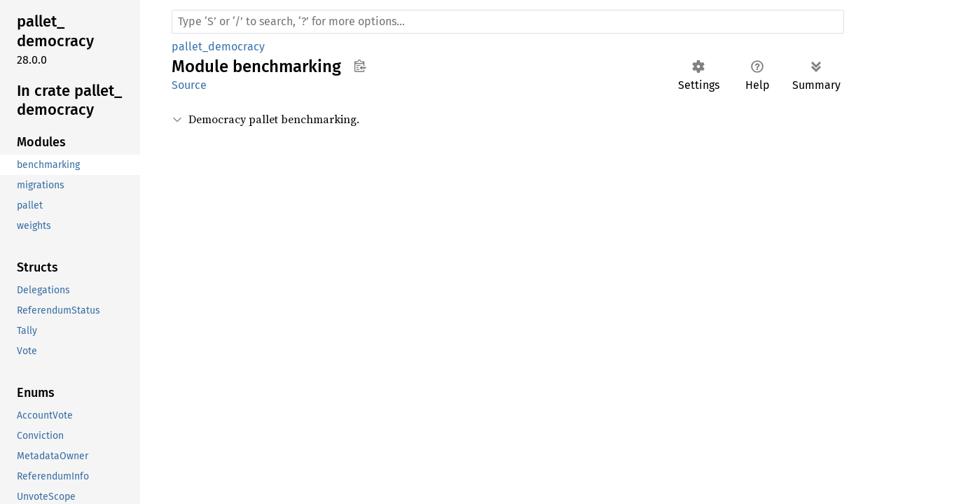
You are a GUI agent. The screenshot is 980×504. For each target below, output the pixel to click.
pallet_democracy (218, 47)
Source (189, 85)
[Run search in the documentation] (508, 22)
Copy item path (360, 66)
